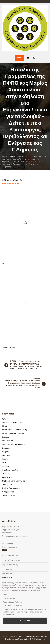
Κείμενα (5, 459)
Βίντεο (12, 156)
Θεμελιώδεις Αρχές (10, 565)
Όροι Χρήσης (8, 544)
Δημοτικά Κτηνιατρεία (11, 527)
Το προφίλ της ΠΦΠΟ (11, 560)
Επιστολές (6, 448)
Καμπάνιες (6, 455)
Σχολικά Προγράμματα (11, 488)
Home (5, 156)
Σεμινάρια (6, 474)
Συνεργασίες (7, 485)
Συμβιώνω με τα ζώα (11, 530)
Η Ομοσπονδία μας (10, 556)
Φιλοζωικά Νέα (16, 180)
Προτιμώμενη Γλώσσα (12, 602)
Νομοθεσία (7, 466)
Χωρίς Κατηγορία (9, 495)
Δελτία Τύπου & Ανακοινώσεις (14, 430)
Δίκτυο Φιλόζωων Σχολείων (13, 433)
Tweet (6, 347)
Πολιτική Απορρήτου (10, 547)
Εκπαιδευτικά (8, 441)
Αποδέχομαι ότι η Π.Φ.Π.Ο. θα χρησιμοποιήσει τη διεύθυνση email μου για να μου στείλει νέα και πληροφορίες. (25, 612)
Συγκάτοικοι (7, 477)
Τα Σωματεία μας (9, 569)
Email (5, 595)
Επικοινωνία (7, 574)
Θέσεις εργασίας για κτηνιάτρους (15, 536)
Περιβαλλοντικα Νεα (10, 470)
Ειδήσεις (6, 437)
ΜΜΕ (4, 463)
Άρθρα (5, 419)
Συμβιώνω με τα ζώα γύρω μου (15, 481)
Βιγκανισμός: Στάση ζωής (12, 422)
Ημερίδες (6, 452)
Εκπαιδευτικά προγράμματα (13, 444)
